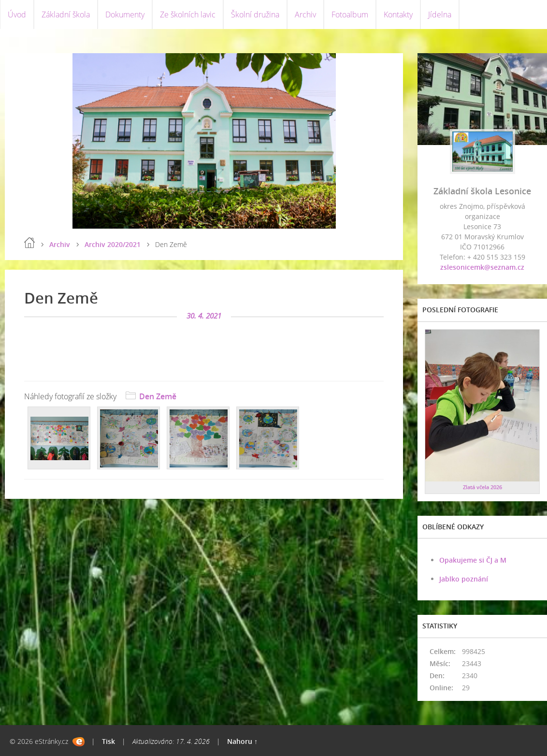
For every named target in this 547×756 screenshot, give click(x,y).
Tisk (108, 741)
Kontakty (398, 15)
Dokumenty (125, 15)
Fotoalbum (350, 15)
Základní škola (66, 15)
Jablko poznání (464, 579)
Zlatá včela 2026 (482, 487)
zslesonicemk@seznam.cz (482, 267)
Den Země (158, 396)
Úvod (17, 15)
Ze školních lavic (188, 15)
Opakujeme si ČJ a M (473, 560)
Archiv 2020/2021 (113, 244)
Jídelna (440, 15)
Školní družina (255, 15)
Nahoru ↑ (242, 741)
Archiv (305, 15)
